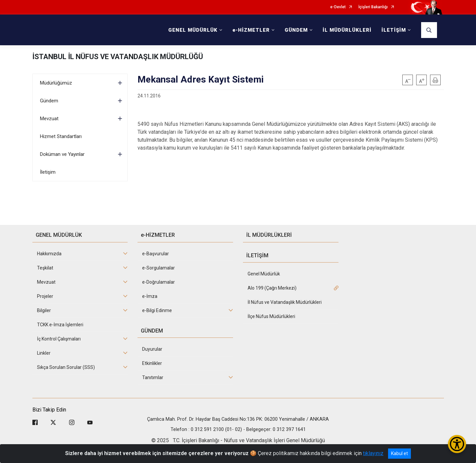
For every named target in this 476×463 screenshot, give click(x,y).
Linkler (44, 353)
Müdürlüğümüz (56, 83)
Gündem (49, 101)
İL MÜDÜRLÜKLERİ (347, 30)
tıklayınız (373, 453)
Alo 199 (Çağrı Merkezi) (272, 288)
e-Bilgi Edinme (157, 310)
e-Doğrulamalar (159, 282)
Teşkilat (45, 268)
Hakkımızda (49, 254)
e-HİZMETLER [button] (251, 30)
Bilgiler (44, 310)
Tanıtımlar (153, 377)
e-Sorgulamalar (159, 268)
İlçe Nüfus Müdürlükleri (271, 316)
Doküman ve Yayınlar (62, 154)
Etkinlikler (152, 363)
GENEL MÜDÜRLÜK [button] (193, 30)
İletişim (48, 172)
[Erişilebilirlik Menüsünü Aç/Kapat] (457, 444)
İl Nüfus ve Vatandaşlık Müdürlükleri (285, 302)
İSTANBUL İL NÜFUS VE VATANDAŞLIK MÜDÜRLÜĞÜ (118, 57)
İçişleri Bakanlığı (373, 7)
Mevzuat (49, 119)
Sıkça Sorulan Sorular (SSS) (66, 367)
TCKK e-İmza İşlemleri (60, 325)
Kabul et (399, 453)
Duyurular (152, 349)
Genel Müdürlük (264, 274)
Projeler (45, 296)
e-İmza (150, 296)
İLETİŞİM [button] (394, 30)
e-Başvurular (156, 254)
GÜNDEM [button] (296, 30)
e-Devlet (338, 7)
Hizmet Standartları (61, 136)
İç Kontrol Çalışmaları (59, 339)
